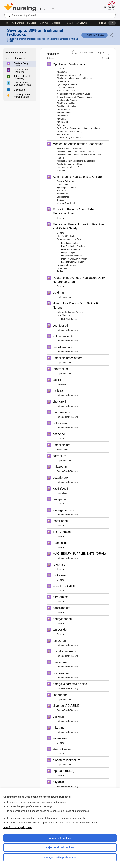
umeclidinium (62, 445)
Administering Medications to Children (78, 177)
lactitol (57, 380)
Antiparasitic (62, 122)
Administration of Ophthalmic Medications (76, 152)
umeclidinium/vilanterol (68, 358)
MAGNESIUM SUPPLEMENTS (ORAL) (79, 554)
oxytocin (58, 782)
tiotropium (59, 456)
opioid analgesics (64, 651)
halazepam (60, 467)
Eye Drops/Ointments (67, 188)
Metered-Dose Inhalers (67, 203)
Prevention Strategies (67, 265)
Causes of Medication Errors (70, 239)
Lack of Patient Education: (73, 262)
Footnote (61, 170)
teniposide (60, 630)
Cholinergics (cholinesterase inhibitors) (74, 78)
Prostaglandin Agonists (67, 100)
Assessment (62, 449)
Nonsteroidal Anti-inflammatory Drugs (74, 94)
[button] (82, 23)
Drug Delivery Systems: (72, 256)
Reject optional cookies (60, 847)
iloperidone (60, 695)
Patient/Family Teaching (68, 330)
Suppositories (63, 197)
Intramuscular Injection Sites (70, 167)
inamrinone (60, 521)
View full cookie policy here (17, 827)
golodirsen (60, 423)
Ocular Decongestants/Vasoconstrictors (75, 97)
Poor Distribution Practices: (73, 246)
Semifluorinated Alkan (67, 106)
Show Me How (95, 35)
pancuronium (62, 608)
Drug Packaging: (69, 253)
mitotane (59, 728)
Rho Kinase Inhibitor (66, 103)
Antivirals (61, 125)
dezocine (59, 434)
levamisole (60, 738)
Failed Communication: (71, 243)
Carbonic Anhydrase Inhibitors (70, 138)
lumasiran (59, 641)
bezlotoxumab (62, 347)
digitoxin (58, 717)
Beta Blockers (63, 135)
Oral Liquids (62, 184)
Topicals (61, 200)
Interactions (62, 384)
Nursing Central (31, 7)
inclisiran (59, 391)
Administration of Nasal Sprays (71, 164)
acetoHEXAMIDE (64, 586)
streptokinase (62, 749)
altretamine (60, 597)
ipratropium (60, 369)
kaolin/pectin (61, 489)
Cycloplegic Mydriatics (67, 84)
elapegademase (64, 510)
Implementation (64, 297)
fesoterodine (61, 673)
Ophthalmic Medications (69, 64)
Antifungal (61, 119)
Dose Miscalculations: (71, 249)
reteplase (59, 565)
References (62, 268)
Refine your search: (16, 53)
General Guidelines (66, 181)
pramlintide (60, 543)
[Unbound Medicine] (109, 5)
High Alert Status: (69, 319)
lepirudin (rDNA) (64, 771)
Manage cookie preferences (60, 857)
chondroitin (60, 402)
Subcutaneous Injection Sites (70, 149)
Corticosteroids (64, 81)
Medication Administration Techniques (78, 144)
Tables (60, 271)
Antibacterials (63, 116)
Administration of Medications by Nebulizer (76, 161)
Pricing (102, 23)
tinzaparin (59, 499)
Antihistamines (64, 110)
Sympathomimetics (65, 113)
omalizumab (61, 662)
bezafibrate (60, 478)
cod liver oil (60, 325)
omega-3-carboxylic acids (70, 684)
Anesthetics (62, 72)
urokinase (59, 575)
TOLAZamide (62, 532)
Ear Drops (62, 191)
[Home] (7, 23)
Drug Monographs (65, 315)
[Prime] (44, 23)
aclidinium (59, 293)
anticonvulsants (63, 336)
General (61, 69)
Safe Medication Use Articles (70, 312)
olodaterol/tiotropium (66, 760)
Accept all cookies (60, 838)
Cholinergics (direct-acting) (69, 75)
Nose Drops (62, 194)
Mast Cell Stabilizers (66, 91)
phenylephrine (62, 619)
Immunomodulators (66, 88)
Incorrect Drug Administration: (74, 259)
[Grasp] (68, 23)
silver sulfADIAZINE (66, 706)
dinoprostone (62, 412)
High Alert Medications (67, 236)
